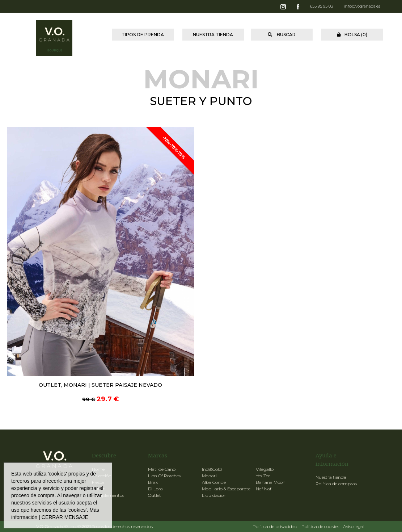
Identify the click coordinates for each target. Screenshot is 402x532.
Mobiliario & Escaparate (226, 489)
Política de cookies (320, 526)
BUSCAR (282, 35)
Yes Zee (263, 476)
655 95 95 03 (321, 6)
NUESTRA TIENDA (213, 35)
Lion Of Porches (164, 476)
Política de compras (336, 484)
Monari (209, 476)
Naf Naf (264, 489)
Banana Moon (271, 482)
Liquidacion (214, 495)
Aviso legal (354, 526)
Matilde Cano (162, 469)
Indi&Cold (212, 469)
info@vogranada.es (362, 6)
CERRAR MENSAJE (65, 517)
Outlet (155, 495)
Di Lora (155, 489)
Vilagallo (265, 469)
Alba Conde (214, 482)
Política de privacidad (275, 526)
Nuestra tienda (331, 477)
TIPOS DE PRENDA (143, 35)
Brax (153, 482)
